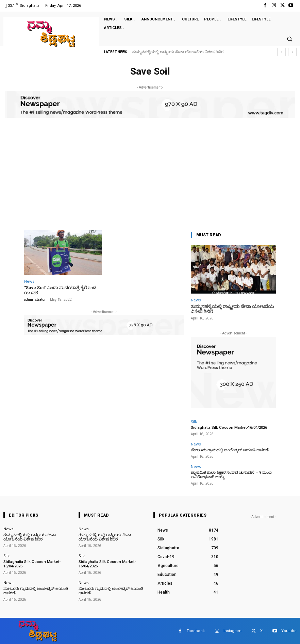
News (29, 281)
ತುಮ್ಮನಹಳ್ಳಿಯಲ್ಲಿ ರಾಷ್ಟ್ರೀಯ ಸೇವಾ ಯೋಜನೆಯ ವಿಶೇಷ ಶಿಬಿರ (178, 52)
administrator (35, 299)
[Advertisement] (150, 179)
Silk (194, 421)
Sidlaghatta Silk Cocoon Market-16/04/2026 (229, 428)
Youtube (289, 630)
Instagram (232, 630)
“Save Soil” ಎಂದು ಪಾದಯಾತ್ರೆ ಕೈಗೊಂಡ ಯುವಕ (60, 290)
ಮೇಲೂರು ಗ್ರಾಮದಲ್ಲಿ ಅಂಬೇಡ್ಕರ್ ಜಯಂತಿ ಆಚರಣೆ (229, 450)
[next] (292, 52)
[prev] (281, 52)
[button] (289, 39)
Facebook (196, 630)
